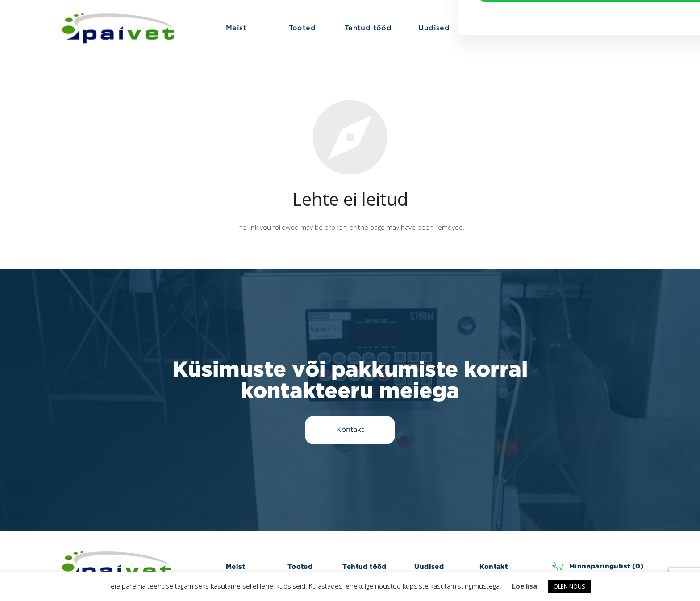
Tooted (300, 566)
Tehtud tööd (364, 566)
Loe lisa (525, 586)
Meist (235, 566)
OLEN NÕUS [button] (569, 586)
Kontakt (494, 566)
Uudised (429, 566)
